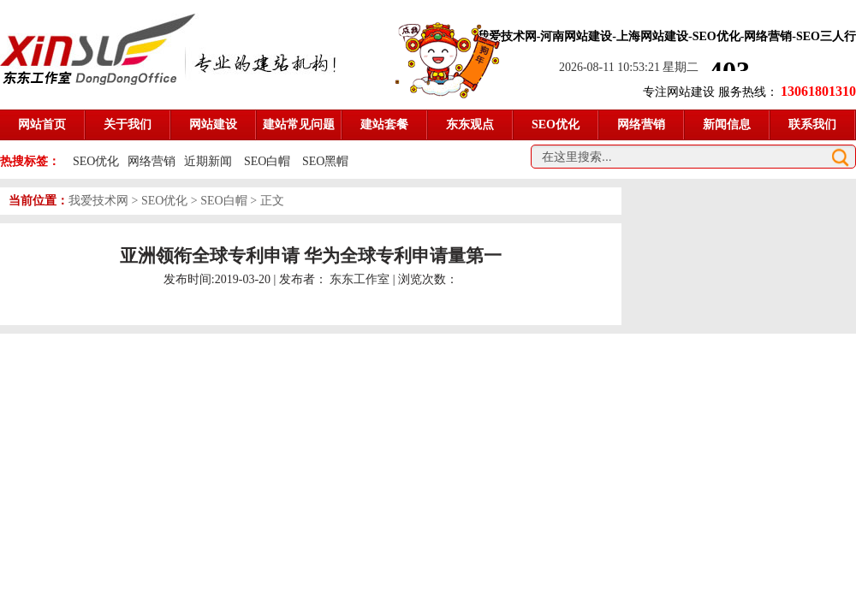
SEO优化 (96, 161)
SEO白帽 (269, 161)
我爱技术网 (98, 201)
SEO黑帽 (325, 161)
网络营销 (152, 161)
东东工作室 (360, 279)
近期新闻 (208, 161)
